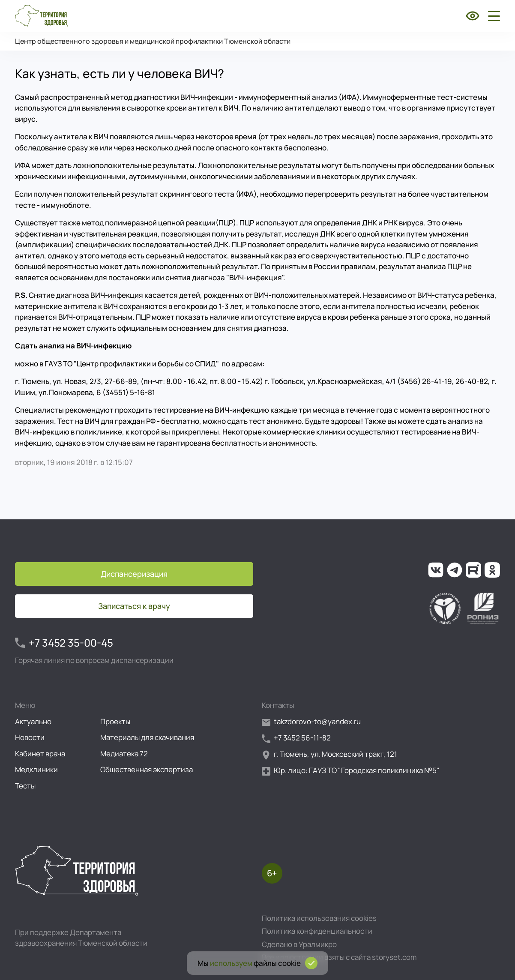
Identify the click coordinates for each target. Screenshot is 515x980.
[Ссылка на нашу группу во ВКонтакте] (436, 570)
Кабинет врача (40, 754)
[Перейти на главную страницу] (42, 16)
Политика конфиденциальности (317, 931)
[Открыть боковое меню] (492, 16)
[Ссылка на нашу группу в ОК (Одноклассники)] (492, 570)
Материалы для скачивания (147, 737)
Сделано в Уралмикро (299, 944)
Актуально (33, 721)
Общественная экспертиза (147, 769)
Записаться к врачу (134, 606)
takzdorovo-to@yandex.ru (311, 722)
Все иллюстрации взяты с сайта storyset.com (339, 957)
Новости (30, 737)
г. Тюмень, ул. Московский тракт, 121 (329, 754)
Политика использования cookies (319, 918)
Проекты (115, 721)
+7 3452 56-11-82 (296, 738)
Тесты (25, 786)
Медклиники (36, 769)
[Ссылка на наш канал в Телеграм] (455, 570)
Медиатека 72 (124, 754)
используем (231, 963)
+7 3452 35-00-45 (64, 643)
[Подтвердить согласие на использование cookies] (311, 963)
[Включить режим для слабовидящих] (473, 16)
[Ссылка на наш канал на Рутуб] (473, 570)
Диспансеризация (134, 574)
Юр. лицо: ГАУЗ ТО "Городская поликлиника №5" (351, 771)
